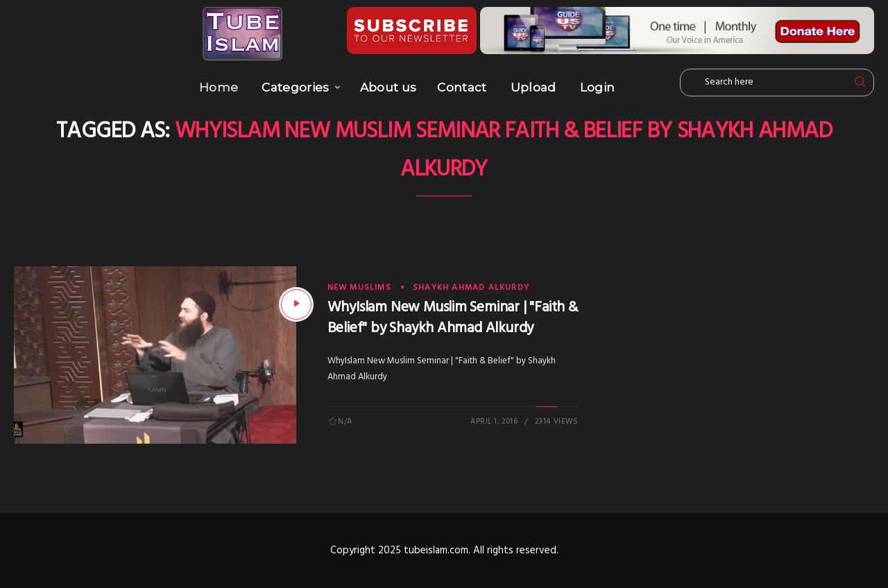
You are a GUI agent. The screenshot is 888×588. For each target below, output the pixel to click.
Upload (533, 87)
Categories (295, 87)
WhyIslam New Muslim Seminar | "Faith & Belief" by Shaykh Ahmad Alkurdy (453, 318)
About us (388, 87)
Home (219, 87)
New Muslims (359, 288)
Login (598, 87)
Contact (462, 87)
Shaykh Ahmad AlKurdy (471, 288)
